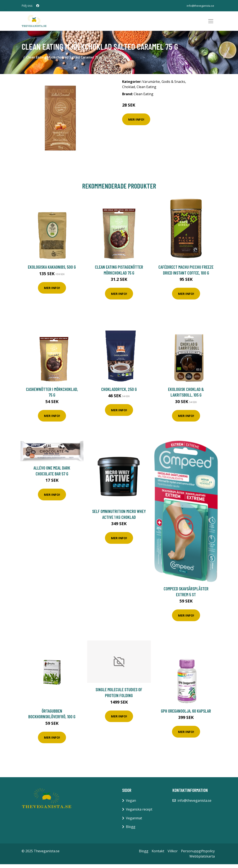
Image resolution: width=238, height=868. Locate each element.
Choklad (129, 91)
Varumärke (151, 85)
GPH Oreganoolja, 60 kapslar (186, 715)
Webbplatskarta (202, 860)
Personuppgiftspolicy (198, 855)
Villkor (173, 855)
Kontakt (158, 855)
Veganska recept (139, 813)
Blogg (131, 831)
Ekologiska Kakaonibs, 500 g (52, 271)
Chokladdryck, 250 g (119, 393)
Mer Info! (136, 123)
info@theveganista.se (199, 6)
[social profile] (38, 6)
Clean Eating (146, 91)
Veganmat (134, 822)
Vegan (131, 804)
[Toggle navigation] (211, 23)
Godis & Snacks (173, 85)
